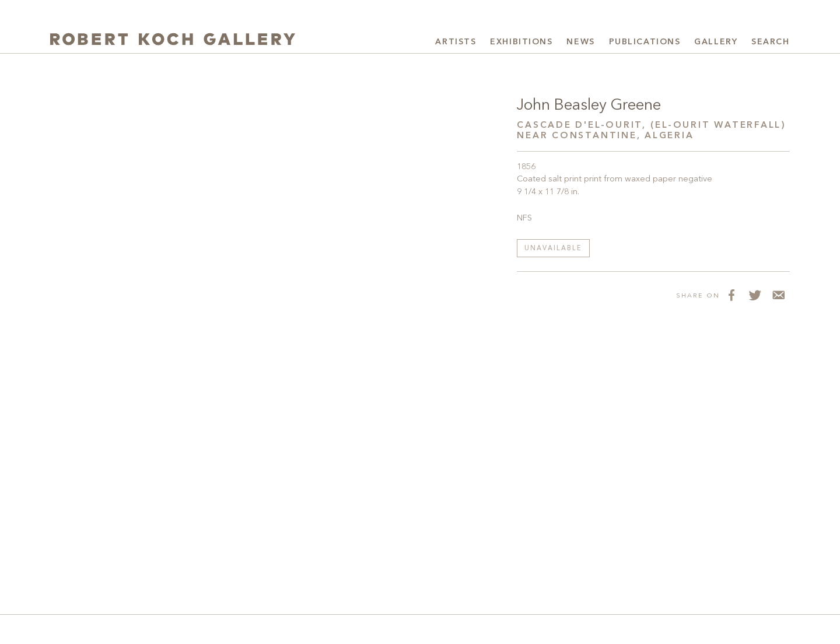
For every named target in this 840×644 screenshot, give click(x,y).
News (580, 42)
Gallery (716, 42)
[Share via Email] (778, 295)
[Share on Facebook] (731, 295)
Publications (645, 42)
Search (770, 42)
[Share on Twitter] (755, 295)
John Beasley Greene (589, 106)
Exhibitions (521, 42)
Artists (456, 42)
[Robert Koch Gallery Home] (173, 41)
